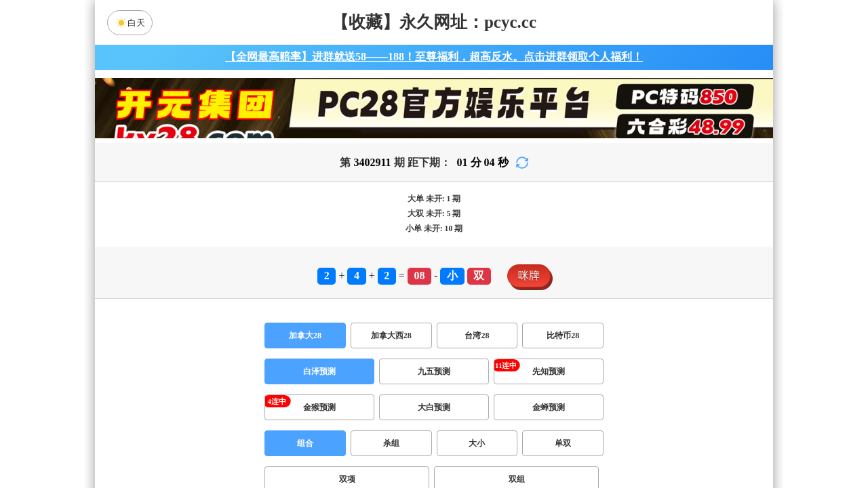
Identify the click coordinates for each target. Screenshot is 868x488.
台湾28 (477, 335)
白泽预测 (319, 371)
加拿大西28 (391, 335)
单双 (563, 443)
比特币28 (563, 335)
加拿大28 (305, 335)
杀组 (391, 443)
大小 (477, 443)
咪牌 (529, 276)
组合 (305, 443)
